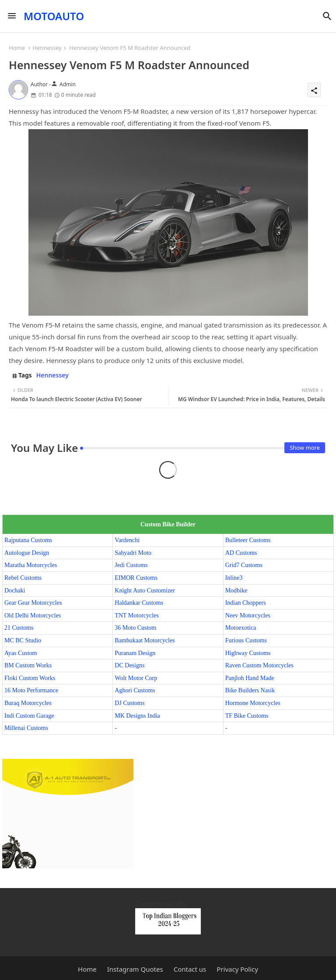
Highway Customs (248, 653)
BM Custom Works (28, 665)
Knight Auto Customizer (145, 590)
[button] (327, 16)
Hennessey (47, 48)
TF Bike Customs (247, 716)
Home (17, 48)
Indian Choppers (246, 603)
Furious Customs (246, 640)
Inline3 (234, 578)
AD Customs (241, 553)
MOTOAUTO (54, 16)
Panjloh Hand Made (250, 678)
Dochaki (15, 590)
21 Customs (19, 628)
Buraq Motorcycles (28, 703)
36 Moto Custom (135, 628)
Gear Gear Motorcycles (33, 603)
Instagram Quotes (135, 969)
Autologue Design (27, 553)
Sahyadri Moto (133, 553)
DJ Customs (129, 703)
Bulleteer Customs (248, 540)
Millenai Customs (26, 728)
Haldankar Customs (139, 603)
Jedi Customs (131, 565)
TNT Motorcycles (136, 615)
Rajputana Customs (28, 540)
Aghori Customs (135, 690)
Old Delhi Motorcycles (33, 615)
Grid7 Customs (244, 565)
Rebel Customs (23, 578)
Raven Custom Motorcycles (259, 665)
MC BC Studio (23, 640)
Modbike (236, 590)
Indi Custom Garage (29, 716)
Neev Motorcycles (248, 615)
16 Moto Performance (31, 690)
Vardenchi (127, 540)
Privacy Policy (237, 969)
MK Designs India (137, 716)
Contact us (190, 969)
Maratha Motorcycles (31, 565)
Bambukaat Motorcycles (145, 640)
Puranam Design (135, 653)
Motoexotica (241, 628)
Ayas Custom (21, 653)
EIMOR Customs (136, 578)
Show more (305, 448)
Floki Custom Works (30, 678)
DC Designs (129, 665)
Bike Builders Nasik (250, 690)
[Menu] (12, 16)
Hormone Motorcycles (253, 703)
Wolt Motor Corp (136, 678)
